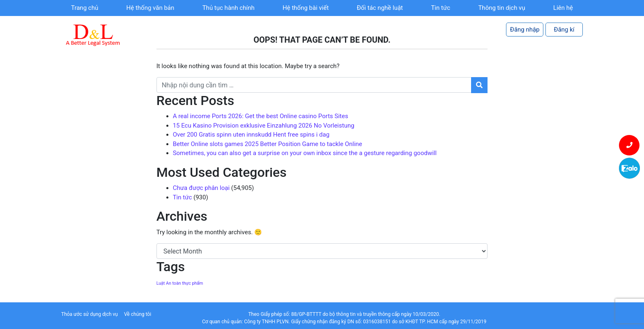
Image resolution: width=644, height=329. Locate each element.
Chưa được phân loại (201, 188)
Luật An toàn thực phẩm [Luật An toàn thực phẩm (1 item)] (180, 283)
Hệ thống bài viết (306, 8)
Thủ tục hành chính (229, 8)
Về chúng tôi (138, 314)
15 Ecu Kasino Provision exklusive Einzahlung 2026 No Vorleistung (264, 126)
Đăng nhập (525, 30)
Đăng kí (564, 30)
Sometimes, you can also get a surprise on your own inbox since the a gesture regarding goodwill (305, 153)
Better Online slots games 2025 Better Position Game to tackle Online (268, 144)
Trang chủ (85, 8)
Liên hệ (563, 8)
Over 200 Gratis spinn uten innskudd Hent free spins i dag (251, 135)
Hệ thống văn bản (151, 8)
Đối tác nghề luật (380, 8)
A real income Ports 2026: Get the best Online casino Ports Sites (261, 116)
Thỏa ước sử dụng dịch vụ (90, 314)
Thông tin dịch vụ (501, 8)
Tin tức (440, 8)
